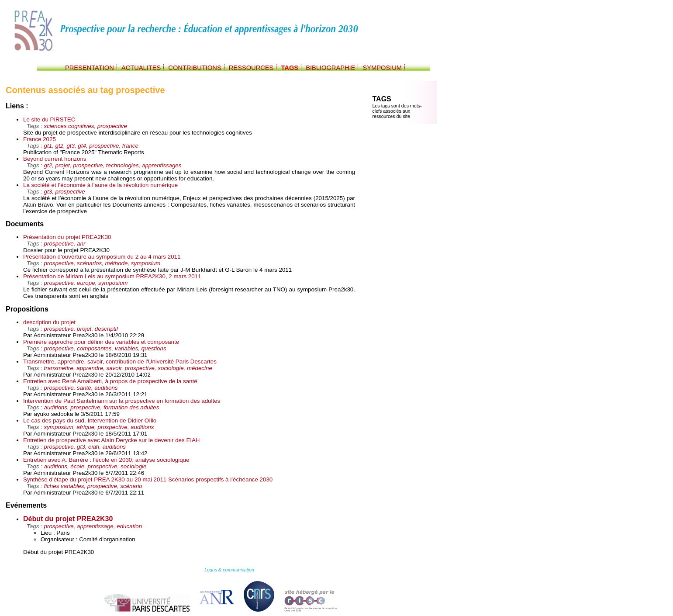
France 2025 (40, 139)
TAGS (290, 68)
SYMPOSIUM (382, 68)
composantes (94, 348)
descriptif (106, 329)
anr (81, 244)
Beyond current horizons (55, 159)
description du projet (49, 322)
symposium (146, 263)
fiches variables (64, 486)
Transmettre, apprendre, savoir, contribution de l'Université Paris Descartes (120, 362)
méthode (117, 263)
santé (84, 388)
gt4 (82, 146)
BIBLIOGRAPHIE (330, 68)
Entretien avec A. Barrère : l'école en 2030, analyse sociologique (106, 460)
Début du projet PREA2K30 (68, 519)
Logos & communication (229, 570)
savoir (114, 368)
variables (126, 348)
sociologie (171, 368)
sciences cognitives (69, 126)
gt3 (71, 146)
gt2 (59, 146)
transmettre (59, 368)
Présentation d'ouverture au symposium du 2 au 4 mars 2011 (102, 257)
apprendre (90, 368)
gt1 (48, 146)
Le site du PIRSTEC (49, 119)
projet (62, 165)
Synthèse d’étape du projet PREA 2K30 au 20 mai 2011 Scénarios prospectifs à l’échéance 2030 (148, 479)
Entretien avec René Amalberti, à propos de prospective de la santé (110, 381)
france (130, 146)
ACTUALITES (141, 68)
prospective (112, 126)
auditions (106, 388)
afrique (85, 427)
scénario (131, 486)
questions (154, 348)
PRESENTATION (90, 68)
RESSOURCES (251, 68)
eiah (94, 447)
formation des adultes (131, 407)
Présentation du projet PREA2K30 (67, 237)
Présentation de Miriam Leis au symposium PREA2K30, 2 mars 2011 (112, 276)
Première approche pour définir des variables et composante (101, 342)
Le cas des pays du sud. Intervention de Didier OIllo (90, 420)
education (129, 526)
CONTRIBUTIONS (195, 68)
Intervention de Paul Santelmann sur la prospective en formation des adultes (122, 401)
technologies (123, 165)
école (77, 466)
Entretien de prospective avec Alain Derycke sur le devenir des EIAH (112, 440)
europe (86, 283)
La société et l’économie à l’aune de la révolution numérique (100, 185)
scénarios (89, 263)
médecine (200, 368)
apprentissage (95, 526)
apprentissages (162, 165)
